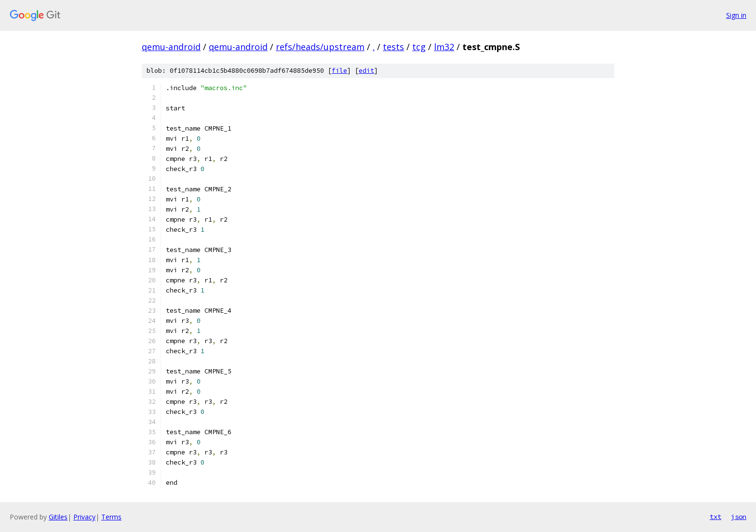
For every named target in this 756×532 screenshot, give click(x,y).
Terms (111, 517)
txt (715, 517)
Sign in (736, 15)
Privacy (84, 517)
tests (393, 47)
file (339, 71)
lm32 (444, 47)
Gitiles (58, 517)
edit (366, 71)
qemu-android (171, 47)
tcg (419, 47)
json (739, 517)
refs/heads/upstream (320, 47)
